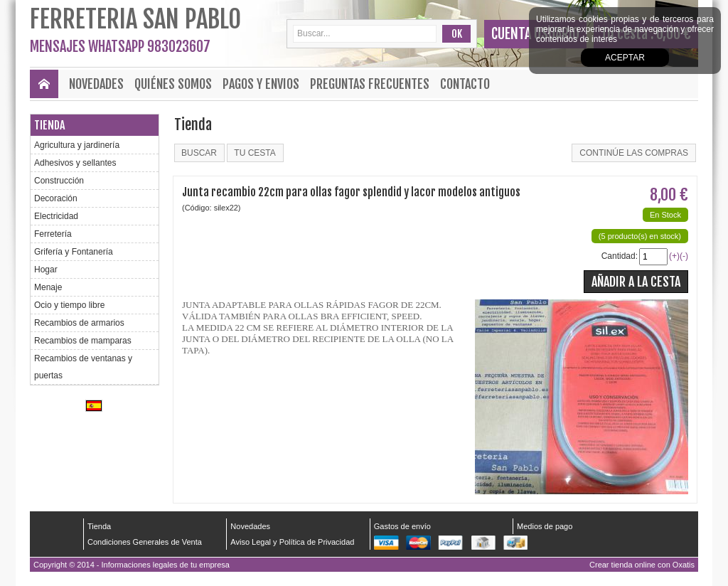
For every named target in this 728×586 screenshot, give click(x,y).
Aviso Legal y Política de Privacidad (292, 542)
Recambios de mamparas (83, 341)
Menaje (48, 287)
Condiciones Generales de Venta (145, 542)
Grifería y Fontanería (74, 252)
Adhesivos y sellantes (75, 163)
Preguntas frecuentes (370, 84)
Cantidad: (620, 256)
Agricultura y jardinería (77, 145)
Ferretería (53, 234)
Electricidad (56, 216)
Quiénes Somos (173, 84)
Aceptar (625, 58)
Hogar (46, 270)
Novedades (96, 84)
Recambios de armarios (79, 323)
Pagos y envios (261, 84)
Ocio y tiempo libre (69, 305)
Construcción (59, 181)
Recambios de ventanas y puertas (83, 367)
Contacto (465, 84)
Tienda (49, 125)
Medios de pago (545, 526)
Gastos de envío (402, 526)
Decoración (56, 198)
